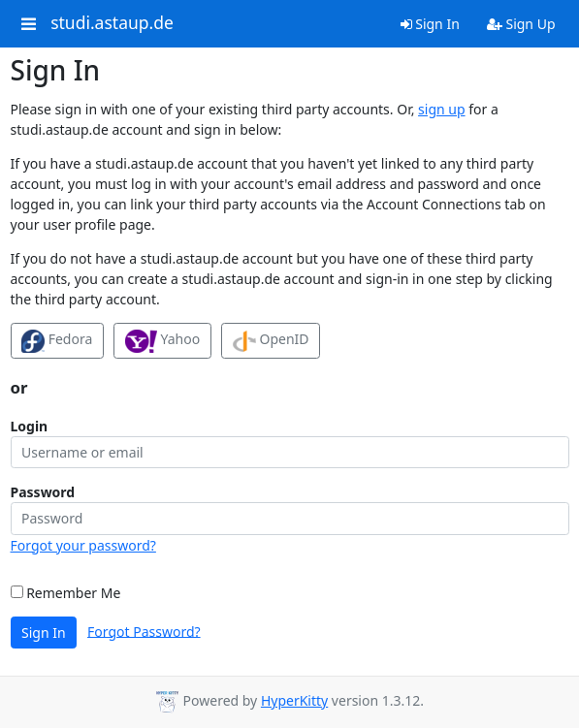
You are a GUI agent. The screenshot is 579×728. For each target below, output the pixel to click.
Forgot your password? (83, 545)
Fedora (57, 341)
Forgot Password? (144, 631)
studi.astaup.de (112, 23)
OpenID (271, 341)
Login (30, 426)
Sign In (430, 24)
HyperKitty (294, 700)
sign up (441, 109)
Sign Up (521, 24)
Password (43, 492)
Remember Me (66, 593)
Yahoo (162, 341)
